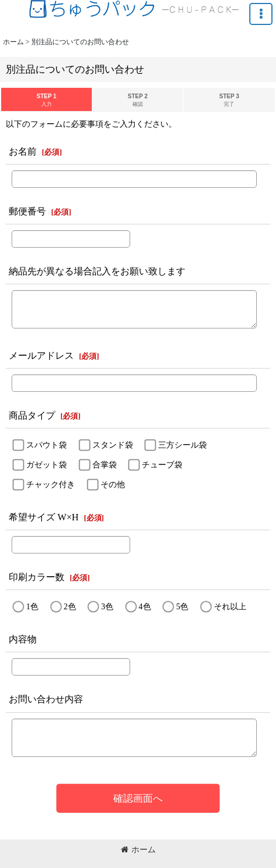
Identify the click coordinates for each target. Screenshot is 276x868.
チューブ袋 (162, 465)
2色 (70, 606)
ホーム (138, 849)
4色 (145, 606)
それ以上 (230, 606)
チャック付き (51, 484)
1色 (32, 606)
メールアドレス (41, 356)
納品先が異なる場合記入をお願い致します (97, 271)
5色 (182, 606)
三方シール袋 (182, 445)
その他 (113, 484)
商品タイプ (32, 415)
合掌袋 (105, 465)
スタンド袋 (113, 445)
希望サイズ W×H (44, 517)
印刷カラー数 (37, 577)
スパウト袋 (46, 445)
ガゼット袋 (46, 465)
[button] (261, 14)
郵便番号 (27, 211)
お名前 (23, 151)
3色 (107, 606)
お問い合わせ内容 (46, 699)
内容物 (23, 639)
